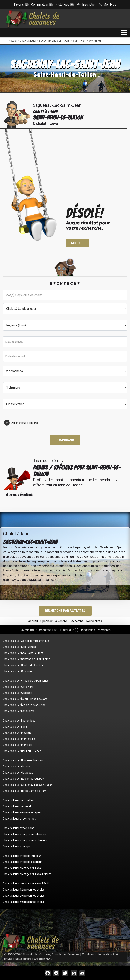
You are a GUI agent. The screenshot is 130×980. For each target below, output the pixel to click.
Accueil (13, 41)
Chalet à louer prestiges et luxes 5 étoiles (27, 884)
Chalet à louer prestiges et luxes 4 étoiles (27, 874)
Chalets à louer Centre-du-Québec (23, 665)
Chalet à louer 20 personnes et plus (24, 896)
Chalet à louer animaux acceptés (22, 812)
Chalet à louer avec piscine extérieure (25, 840)
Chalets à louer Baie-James (19, 647)
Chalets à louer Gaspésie (17, 693)
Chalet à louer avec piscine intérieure (25, 834)
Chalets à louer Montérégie (19, 739)
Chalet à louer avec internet (19, 819)
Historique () (69, 630)
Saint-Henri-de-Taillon (87, 41)
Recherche (65, 440)
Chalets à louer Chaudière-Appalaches (26, 681)
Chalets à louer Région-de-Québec (23, 779)
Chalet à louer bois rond (17, 806)
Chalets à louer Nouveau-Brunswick (24, 760)
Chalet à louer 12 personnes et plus (24, 890)
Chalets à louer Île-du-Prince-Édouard (25, 699)
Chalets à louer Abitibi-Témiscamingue (26, 641)
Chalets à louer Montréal (17, 745)
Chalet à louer (28, 41)
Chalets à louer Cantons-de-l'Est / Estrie (26, 659)
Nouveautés (94, 621)
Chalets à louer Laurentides (19, 721)
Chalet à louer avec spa (17, 846)
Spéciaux (46, 621)
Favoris (21, 4)
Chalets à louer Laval (15, 727)
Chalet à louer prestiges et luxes (22, 868)
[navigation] (124, 33)
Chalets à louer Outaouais (18, 773)
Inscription (86, 4)
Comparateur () (47, 630)
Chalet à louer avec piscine (19, 828)
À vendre (61, 621)
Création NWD (43, 959)
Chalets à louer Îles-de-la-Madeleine (24, 705)
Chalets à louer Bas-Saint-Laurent (23, 653)
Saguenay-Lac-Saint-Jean (55, 41)
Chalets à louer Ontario (16, 767)
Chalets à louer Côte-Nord (18, 687)
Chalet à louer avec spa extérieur (22, 862)
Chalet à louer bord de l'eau (19, 800)
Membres (108, 4)
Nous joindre (23, 959)
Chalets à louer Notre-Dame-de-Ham (25, 791)
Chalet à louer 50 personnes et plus (24, 902)
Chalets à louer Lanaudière (19, 711)
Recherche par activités (65, 611)
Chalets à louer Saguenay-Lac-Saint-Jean (28, 785)
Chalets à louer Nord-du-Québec (22, 751)
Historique (65, 4)
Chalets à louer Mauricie (17, 733)
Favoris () (27, 630)
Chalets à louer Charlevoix (18, 671)
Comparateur (42, 4)
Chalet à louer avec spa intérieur (22, 856)
